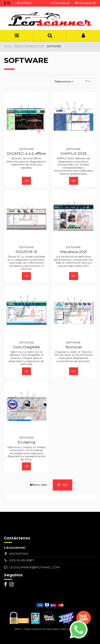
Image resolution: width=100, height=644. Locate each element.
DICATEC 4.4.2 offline (26, 153)
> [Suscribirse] (56, 530)
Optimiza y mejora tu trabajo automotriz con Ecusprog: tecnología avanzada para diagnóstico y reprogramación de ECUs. (27, 453)
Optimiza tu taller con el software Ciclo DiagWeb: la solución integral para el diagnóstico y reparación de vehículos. (26, 358)
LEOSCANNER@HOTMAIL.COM (34, 567)
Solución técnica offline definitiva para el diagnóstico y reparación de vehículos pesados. (26, 163)
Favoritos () (61, 3)
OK (63, 485)
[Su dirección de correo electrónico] (25, 530)
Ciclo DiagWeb (27, 347)
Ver (27, 181)
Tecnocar (74, 347)
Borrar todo (38, 485)
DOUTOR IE (27, 252)
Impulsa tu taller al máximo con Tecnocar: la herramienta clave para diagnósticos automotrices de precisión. (73, 357)
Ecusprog (26, 442)
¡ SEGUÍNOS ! (24, 3)
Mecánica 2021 (74, 252)
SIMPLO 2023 (74, 153)
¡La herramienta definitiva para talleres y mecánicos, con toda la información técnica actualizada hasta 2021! (74, 261)
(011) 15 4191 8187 (22, 560)
